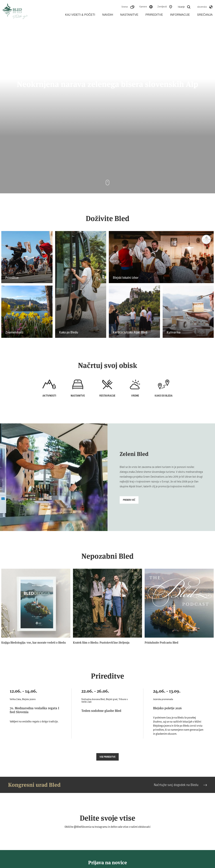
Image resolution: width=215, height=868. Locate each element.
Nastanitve (129, 15)
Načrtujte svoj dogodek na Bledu (180, 785)
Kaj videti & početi (80, 15)
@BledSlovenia (82, 827)
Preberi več (129, 500)
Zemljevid (162, 7)
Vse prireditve (107, 757)
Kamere (143, 7)
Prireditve (154, 15)
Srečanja (205, 15)
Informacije (180, 15)
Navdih (108, 15)
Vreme (125, 7)
